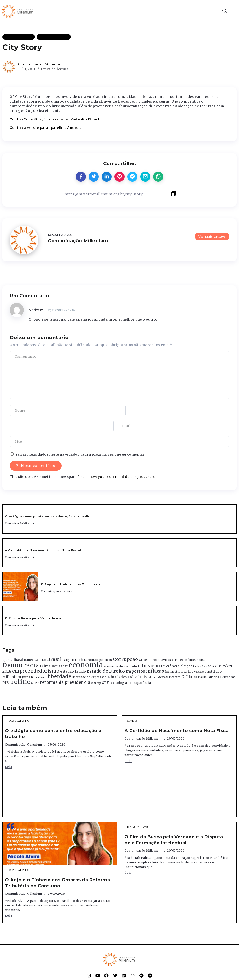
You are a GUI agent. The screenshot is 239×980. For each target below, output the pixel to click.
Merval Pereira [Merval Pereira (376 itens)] (169, 661)
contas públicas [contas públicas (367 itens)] (100, 644)
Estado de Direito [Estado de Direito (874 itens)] (106, 656)
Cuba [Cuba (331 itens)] (201, 644)
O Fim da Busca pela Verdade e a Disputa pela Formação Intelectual (174, 824)
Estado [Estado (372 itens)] (80, 656)
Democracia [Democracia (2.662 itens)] (21, 650)
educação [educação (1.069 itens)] (149, 650)
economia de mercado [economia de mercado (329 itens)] (120, 651)
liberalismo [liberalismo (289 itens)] (39, 662)
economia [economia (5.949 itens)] (86, 649)
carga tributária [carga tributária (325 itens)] (75, 644)
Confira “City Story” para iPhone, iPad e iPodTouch (55, 119)
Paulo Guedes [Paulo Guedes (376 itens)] (209, 661)
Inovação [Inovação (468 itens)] (196, 656)
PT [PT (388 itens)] (37, 667)
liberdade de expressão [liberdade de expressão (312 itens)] (89, 662)
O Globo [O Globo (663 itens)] (189, 661)
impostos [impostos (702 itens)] (136, 656)
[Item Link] (21, 571)
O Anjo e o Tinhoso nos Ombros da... (72, 569)
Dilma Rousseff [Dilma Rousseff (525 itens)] (54, 650)
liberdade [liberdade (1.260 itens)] (59, 661)
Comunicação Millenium (41, 64)
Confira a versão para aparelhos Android (46, 128)
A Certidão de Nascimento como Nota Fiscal (43, 535)
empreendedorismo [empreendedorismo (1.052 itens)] (36, 656)
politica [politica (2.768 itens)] (22, 666)
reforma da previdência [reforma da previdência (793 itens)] (65, 667)
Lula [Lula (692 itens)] (152, 661)
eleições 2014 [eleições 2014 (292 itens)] (205, 651)
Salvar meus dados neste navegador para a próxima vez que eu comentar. (80, 439)
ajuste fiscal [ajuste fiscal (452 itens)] (13, 644)
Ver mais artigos (212, 236)
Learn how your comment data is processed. (117, 461)
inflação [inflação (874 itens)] (155, 656)
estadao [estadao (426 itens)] (67, 656)
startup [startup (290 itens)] (96, 667)
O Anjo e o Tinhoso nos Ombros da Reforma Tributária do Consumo (57, 867)
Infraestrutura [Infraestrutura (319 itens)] (176, 656)
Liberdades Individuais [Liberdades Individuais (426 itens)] (127, 661)
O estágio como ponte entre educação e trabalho (48, 501)
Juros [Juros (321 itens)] (26, 662)
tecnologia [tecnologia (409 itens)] (118, 667)
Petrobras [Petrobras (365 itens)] (228, 661)
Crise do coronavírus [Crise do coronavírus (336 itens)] (155, 644)
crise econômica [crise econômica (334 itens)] (184, 644)
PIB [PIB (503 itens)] (6, 667)
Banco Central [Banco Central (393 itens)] (35, 644)
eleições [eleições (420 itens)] (187, 651)
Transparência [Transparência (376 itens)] (139, 667)
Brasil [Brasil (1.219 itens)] (54, 644)
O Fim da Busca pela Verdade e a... (34, 603)
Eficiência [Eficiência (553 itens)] (170, 650)
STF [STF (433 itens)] (106, 667)
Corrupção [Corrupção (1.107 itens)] (125, 644)
